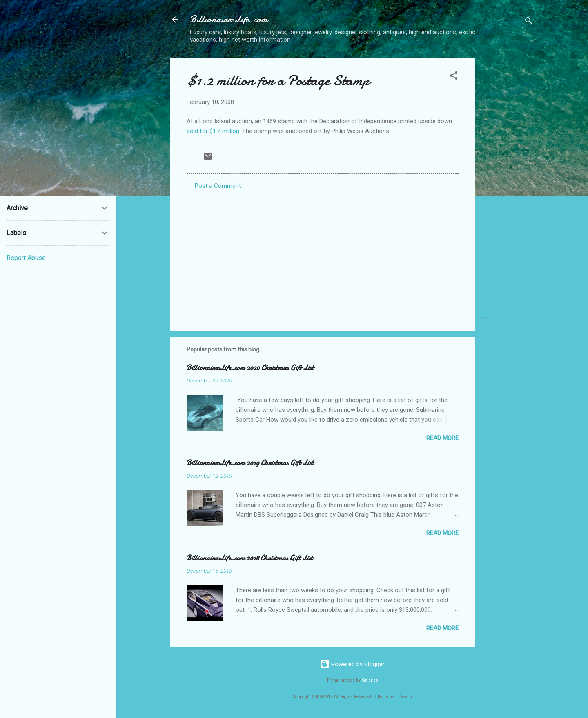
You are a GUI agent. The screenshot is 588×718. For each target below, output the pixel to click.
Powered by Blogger (352, 664)
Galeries (370, 680)
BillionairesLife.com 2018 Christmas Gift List (250, 558)
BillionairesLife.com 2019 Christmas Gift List (250, 463)
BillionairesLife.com (229, 19)
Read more (442, 438)
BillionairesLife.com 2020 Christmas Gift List (250, 368)
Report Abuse (26, 258)
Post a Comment (218, 186)
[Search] (529, 22)
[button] (454, 77)
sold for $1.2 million (213, 131)
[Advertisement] (508, 181)
